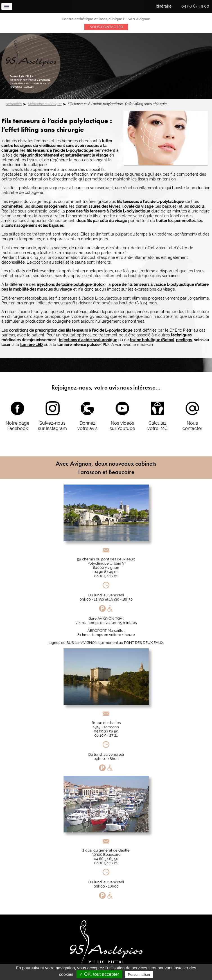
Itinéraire (164, 6)
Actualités (14, 104)
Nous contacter (106, 27)
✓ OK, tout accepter (99, 974)
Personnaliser (139, 975)
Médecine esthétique (45, 104)
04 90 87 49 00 (195, 6)
